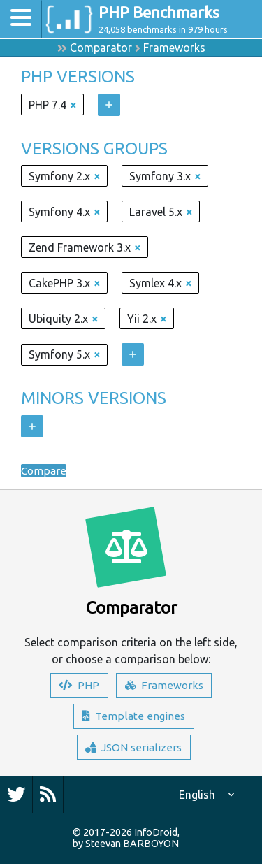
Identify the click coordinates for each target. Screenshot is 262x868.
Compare (44, 470)
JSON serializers (134, 751)
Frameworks (174, 48)
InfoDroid (156, 837)
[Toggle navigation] (21, 19)
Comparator (101, 48)
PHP (79, 686)
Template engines (134, 718)
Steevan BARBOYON (132, 848)
